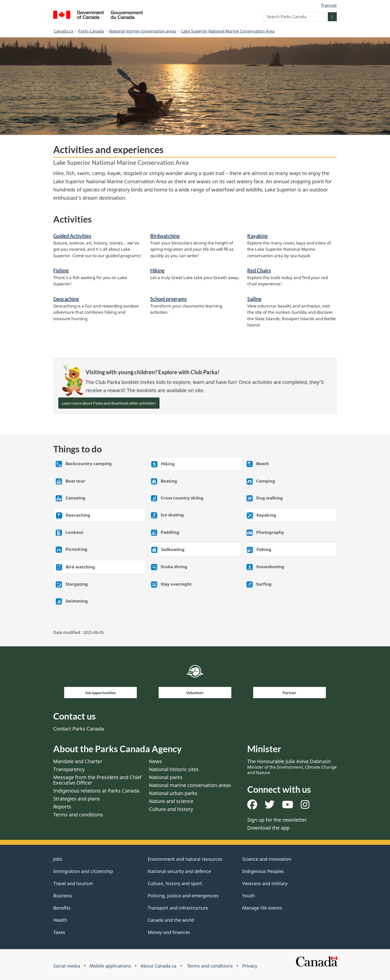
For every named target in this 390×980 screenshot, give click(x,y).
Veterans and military (265, 883)
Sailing (254, 299)
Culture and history (171, 809)
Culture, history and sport (175, 883)
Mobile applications (110, 966)
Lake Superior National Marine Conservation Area (228, 31)
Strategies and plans (77, 799)
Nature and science (171, 801)
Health (60, 920)
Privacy (250, 966)
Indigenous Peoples (263, 871)
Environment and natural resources (185, 859)
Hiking (157, 270)
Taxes (59, 932)
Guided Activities (72, 236)
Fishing (61, 270)
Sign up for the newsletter (277, 820)
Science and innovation (267, 859)
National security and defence (179, 871)
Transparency (69, 769)
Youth (248, 896)
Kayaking (257, 236)
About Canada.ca (158, 966)
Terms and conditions (78, 815)
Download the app (268, 828)
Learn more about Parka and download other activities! (109, 403)
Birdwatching (165, 236)
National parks (166, 777)
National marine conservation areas (143, 31)
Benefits (62, 908)
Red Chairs (259, 270)
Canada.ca (63, 31)
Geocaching (66, 299)
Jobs (58, 859)
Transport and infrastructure (178, 908)
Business (63, 896)
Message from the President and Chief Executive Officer (97, 780)
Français (329, 5)
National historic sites (174, 769)
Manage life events (262, 908)
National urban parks (173, 793)
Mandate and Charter (78, 761)
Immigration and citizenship (83, 871)
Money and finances (169, 932)
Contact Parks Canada (79, 729)
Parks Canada (91, 31)
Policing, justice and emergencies (183, 896)
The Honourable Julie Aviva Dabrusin (292, 767)
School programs (169, 299)
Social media (67, 966)
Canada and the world (171, 920)
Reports (62, 807)
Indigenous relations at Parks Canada (96, 791)
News (155, 761)
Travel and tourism (73, 883)
